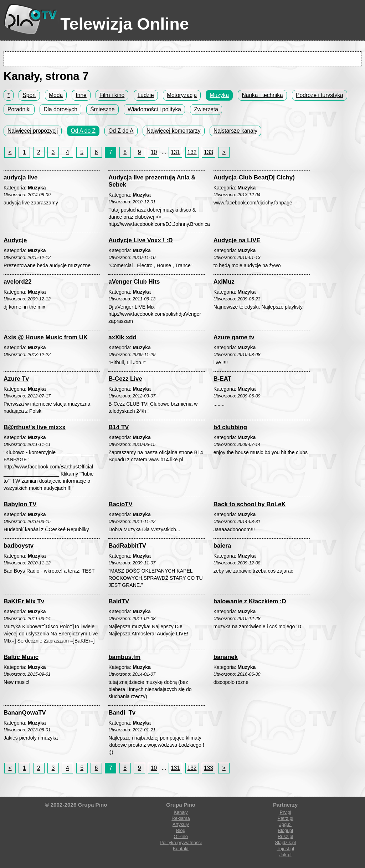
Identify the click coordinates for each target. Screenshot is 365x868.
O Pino (181, 836)
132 (192, 152)
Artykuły (181, 824)
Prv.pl (285, 812)
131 (175, 152)
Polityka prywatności (181, 842)
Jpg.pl (285, 824)
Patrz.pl (286, 818)
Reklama (181, 818)
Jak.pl (286, 855)
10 (154, 152)
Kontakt (181, 849)
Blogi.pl (285, 830)
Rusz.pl (285, 836)
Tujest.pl (285, 849)
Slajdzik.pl (285, 842)
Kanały (181, 812)
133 (209, 152)
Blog (181, 830)
